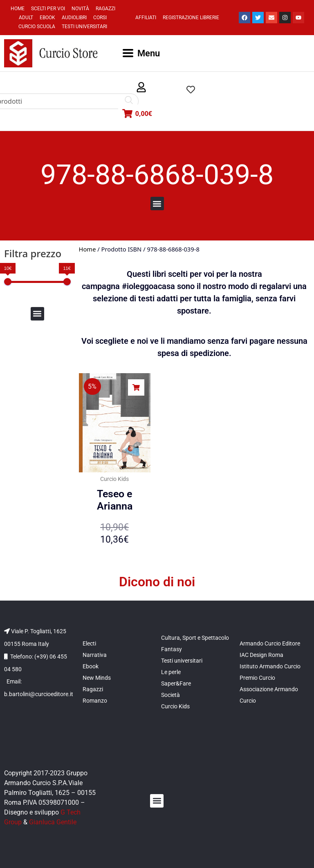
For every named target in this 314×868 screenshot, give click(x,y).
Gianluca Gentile (53, 822)
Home (18, 9)
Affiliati (146, 18)
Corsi (100, 18)
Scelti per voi (48, 9)
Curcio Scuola (37, 27)
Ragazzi (105, 9)
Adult (26, 18)
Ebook (47, 18)
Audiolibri (74, 18)
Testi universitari (84, 27)
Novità (80, 9)
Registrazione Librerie (191, 18)
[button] (141, 88)
